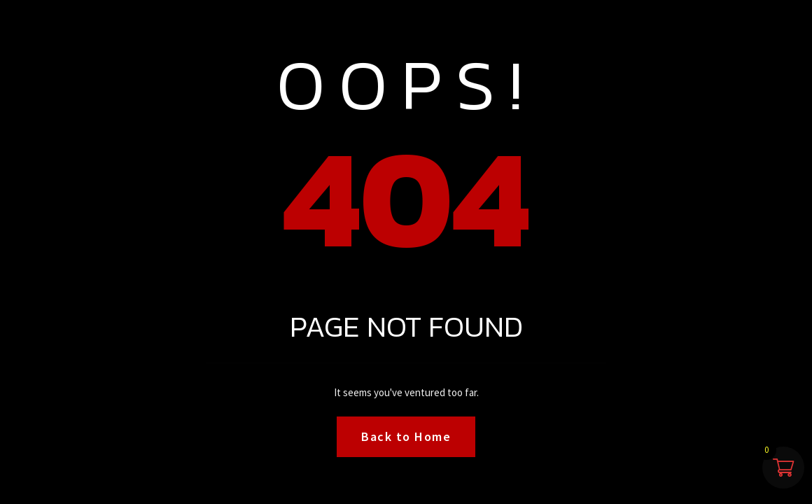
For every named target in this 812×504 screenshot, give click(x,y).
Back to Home (406, 436)
